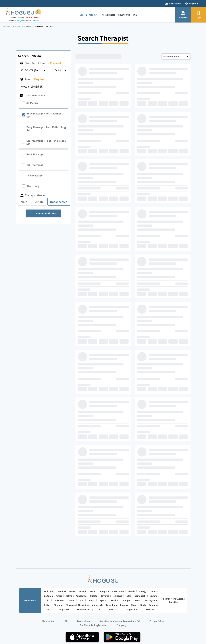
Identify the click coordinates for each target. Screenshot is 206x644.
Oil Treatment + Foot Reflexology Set (46, 142)
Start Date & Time (41, 63)
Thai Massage (34, 175)
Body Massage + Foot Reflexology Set (46, 129)
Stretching (33, 186)
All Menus (32, 103)
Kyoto (18, 26)
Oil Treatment (35, 165)
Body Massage (35, 154)
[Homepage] (24, 14)
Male (24, 202)
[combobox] (176, 56)
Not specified (59, 202)
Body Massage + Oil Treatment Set (44, 115)
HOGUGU (7, 26)
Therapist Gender (33, 195)
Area (33, 79)
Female (39, 202)
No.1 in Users (32, 18)
